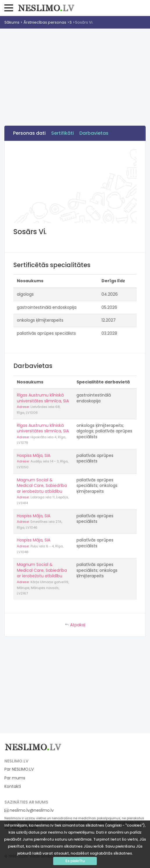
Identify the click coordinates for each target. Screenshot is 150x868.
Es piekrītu (75, 861)
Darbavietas (94, 133)
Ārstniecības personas (45, 22)
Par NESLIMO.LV (19, 769)
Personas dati (29, 133)
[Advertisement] (75, 72)
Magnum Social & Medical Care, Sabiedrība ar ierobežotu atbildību (42, 486)
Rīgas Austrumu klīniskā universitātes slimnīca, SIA (43, 398)
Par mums (15, 778)
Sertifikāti (63, 133)
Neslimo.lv (46, 8)
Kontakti (13, 787)
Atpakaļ (75, 625)
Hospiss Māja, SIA (34, 455)
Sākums (12, 22)
